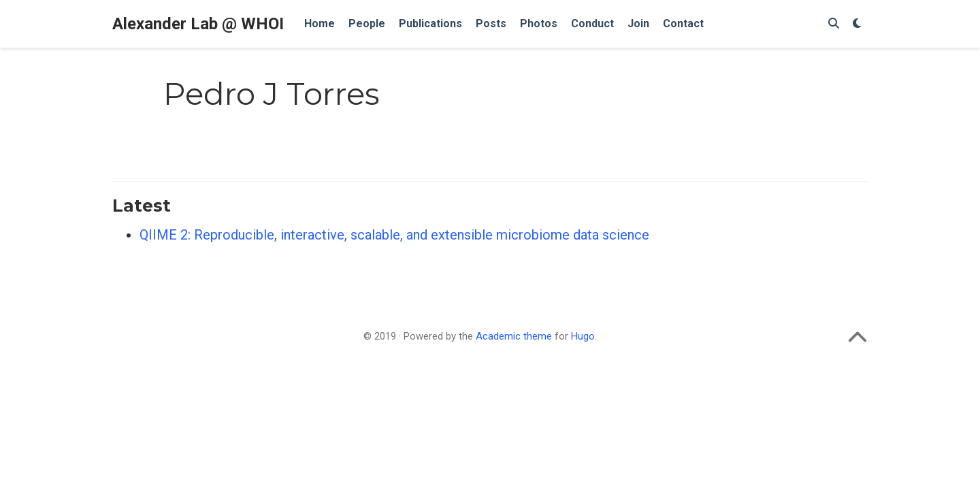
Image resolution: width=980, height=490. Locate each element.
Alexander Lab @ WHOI (198, 24)
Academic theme (514, 336)
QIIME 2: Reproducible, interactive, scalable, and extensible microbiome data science (394, 235)
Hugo (583, 336)
